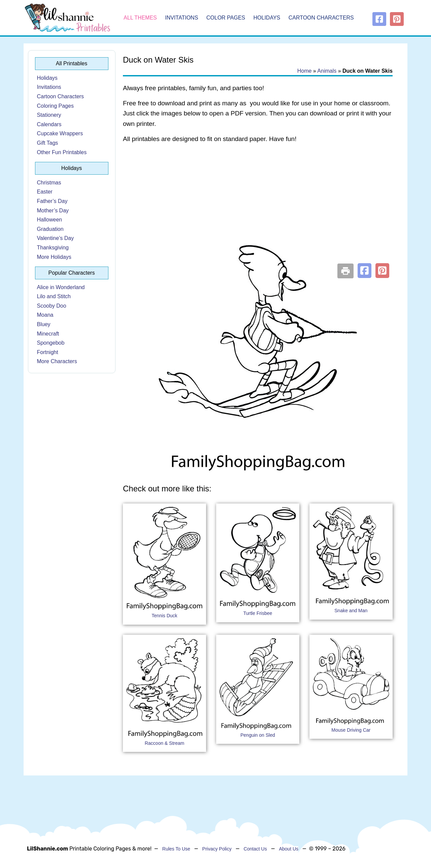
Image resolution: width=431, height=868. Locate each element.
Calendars (49, 124)
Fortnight (48, 352)
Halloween (50, 220)
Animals (327, 71)
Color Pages (226, 18)
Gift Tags (48, 143)
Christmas (49, 183)
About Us (289, 849)
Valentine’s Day (56, 238)
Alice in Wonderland (61, 287)
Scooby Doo (52, 306)
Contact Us (255, 849)
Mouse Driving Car (351, 730)
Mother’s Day (53, 211)
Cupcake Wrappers (60, 133)
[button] (364, 271)
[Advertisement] (258, 203)
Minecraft (48, 334)
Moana (45, 315)
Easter (45, 192)
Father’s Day (52, 201)
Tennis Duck (164, 616)
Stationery (49, 115)
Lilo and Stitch (54, 296)
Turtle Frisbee (258, 613)
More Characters (57, 361)
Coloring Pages (55, 106)
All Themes (140, 18)
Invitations (181, 18)
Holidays (267, 18)
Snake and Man (351, 611)
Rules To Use (176, 849)
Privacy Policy (217, 849)
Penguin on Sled (258, 735)
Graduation (50, 229)
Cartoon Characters (321, 18)
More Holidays (54, 257)
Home (305, 71)
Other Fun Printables (62, 152)
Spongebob (51, 343)
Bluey (44, 324)
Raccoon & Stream (165, 743)
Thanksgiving (53, 248)
